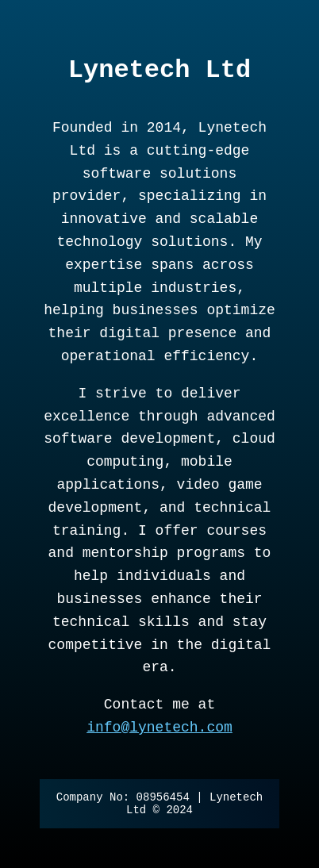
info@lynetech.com (159, 728)
